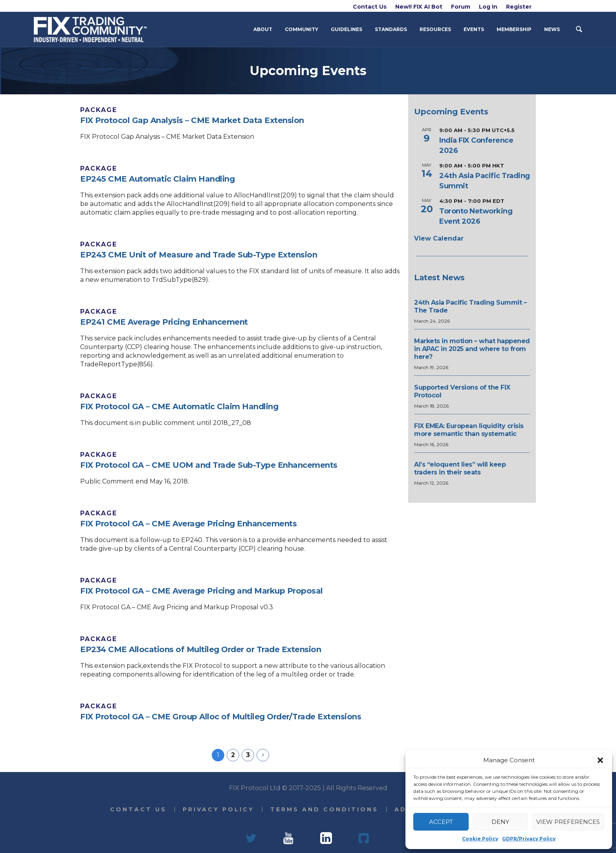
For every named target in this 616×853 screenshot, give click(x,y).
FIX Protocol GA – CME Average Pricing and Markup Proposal (202, 591)
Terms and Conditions (324, 809)
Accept (441, 822)
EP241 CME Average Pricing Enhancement (164, 322)
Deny (500, 822)
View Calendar (439, 238)
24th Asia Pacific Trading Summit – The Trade (470, 306)
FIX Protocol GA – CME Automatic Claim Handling (179, 406)
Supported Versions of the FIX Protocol (462, 391)
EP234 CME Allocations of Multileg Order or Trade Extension (201, 649)
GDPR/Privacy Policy (529, 839)
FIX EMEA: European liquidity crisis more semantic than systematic (469, 430)
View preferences (568, 822)
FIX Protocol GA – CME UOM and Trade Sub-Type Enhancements (209, 465)
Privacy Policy (218, 809)
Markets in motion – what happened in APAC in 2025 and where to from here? (472, 349)
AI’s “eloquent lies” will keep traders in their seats (460, 468)
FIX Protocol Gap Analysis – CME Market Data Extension (192, 120)
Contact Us (138, 809)
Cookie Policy (480, 839)
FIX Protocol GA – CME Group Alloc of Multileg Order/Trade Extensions (221, 717)
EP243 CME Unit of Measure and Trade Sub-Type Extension (199, 255)
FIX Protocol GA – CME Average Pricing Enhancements (188, 524)
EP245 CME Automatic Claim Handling (157, 179)
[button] (600, 760)
